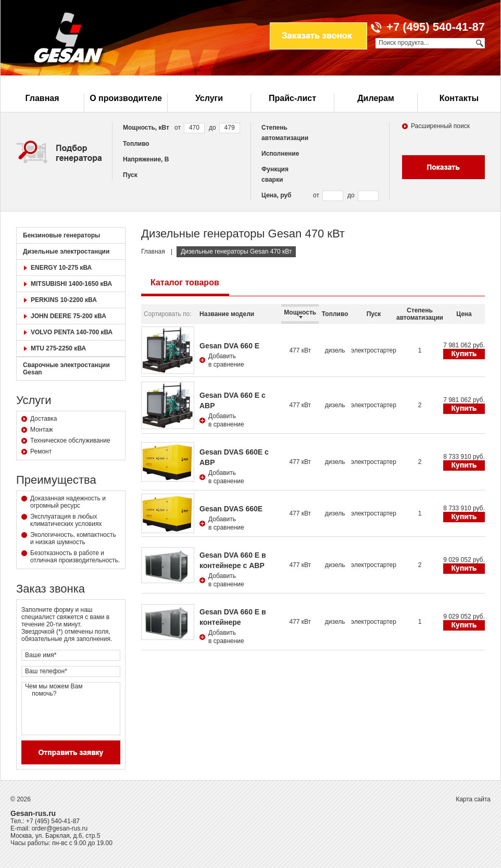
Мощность (300, 314)
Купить (464, 354)
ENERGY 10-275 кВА (61, 268)
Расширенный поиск (440, 126)
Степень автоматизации (420, 314)
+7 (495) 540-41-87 (53, 821)
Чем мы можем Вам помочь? (71, 709)
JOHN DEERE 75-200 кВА (68, 316)
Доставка (44, 419)
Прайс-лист (292, 98)
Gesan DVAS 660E (231, 509)
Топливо (335, 314)
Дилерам (376, 98)
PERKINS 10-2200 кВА (64, 300)
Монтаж (42, 430)
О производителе (126, 98)
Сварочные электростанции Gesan (66, 369)
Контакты (459, 98)
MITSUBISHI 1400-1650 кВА (71, 284)
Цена (464, 314)
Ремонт (41, 451)
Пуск (374, 314)
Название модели (227, 314)
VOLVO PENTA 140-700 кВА (72, 332)
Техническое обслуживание (70, 441)
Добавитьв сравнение (226, 360)
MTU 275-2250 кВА (58, 348)
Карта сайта (473, 799)
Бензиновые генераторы (61, 235)
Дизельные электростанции (66, 251)
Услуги (209, 98)
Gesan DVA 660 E (229, 346)
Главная (42, 98)
